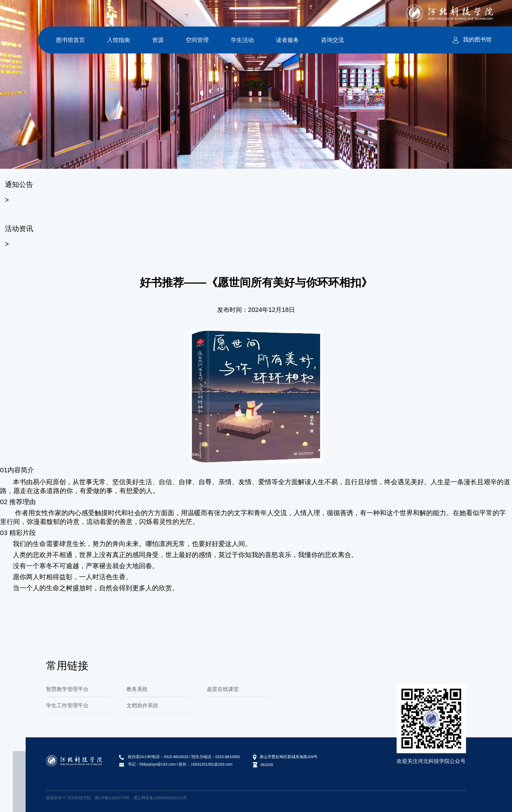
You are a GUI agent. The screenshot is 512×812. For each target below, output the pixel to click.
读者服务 (287, 40)
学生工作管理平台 (67, 706)
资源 (158, 40)
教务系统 (137, 689)
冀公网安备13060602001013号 (160, 798)
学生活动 (242, 40)
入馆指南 (118, 40)
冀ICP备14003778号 (112, 798)
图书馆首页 (71, 40)
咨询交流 (332, 40)
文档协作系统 (142, 706)
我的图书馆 (477, 40)
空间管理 (197, 40)
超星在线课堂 (223, 689)
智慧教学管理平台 (67, 689)
